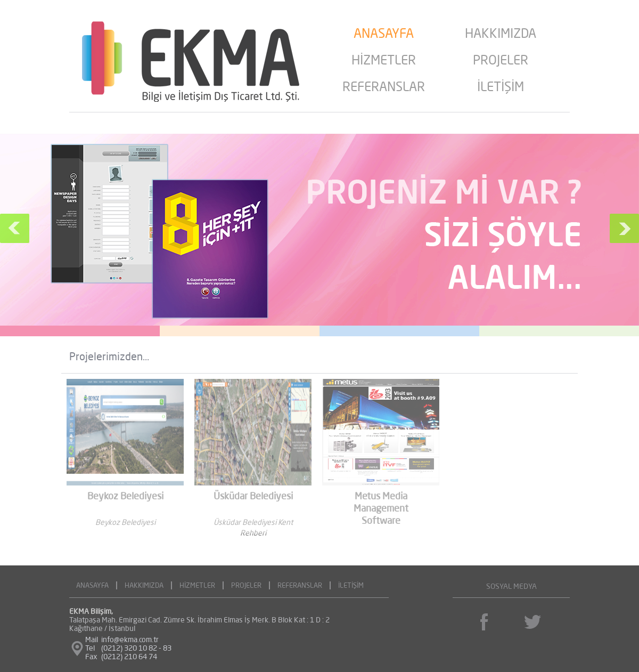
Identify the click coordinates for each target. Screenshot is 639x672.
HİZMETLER (384, 61)
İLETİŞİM (501, 88)
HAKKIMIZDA (501, 35)
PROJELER (501, 61)
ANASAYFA (384, 35)
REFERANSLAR (384, 88)
